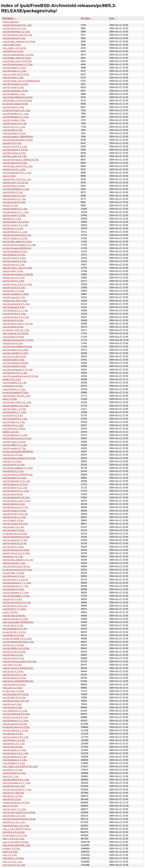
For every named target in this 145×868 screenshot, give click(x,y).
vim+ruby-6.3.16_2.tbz (14, 865)
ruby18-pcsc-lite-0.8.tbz (14, 356)
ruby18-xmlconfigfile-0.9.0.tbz (17, 347)
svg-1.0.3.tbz (9, 176)
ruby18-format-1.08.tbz (14, 429)
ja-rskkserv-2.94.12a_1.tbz (16, 330)
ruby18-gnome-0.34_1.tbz (16, 737)
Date (112, 18)
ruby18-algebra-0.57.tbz (15, 757)
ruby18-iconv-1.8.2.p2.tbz (16, 183)
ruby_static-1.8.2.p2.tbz (14, 48)
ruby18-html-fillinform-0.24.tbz (18, 97)
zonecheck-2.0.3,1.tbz (14, 744)
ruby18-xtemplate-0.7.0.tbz (16, 596)
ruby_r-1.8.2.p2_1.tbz (13, 839)
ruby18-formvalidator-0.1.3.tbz (18, 468)
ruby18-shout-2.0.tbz (13, 327)
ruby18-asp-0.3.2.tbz (13, 625)
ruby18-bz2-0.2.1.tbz (13, 471)
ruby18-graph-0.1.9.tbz (14, 215)
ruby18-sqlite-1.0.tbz (13, 271)
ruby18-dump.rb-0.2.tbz (14, 28)
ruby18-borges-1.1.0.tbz (15, 760)
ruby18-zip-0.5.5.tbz (13, 455)
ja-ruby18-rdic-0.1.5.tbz (14, 632)
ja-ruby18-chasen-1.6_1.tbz (16, 110)
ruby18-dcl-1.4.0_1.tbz (14, 822)
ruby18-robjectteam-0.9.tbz (16, 537)
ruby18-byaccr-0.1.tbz (14, 576)
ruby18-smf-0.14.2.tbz (14, 465)
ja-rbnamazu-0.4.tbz (13, 386)
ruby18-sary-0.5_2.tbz (14, 278)
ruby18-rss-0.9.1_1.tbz (14, 169)
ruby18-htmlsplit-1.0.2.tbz (15, 84)
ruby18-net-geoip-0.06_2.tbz (17, 235)
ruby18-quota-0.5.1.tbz (14, 196)
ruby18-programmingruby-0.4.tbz (19, 819)
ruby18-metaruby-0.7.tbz (15, 540)
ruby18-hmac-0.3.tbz (13, 51)
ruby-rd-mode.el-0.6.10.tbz (16, 74)
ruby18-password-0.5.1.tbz (16, 304)
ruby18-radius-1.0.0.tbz (14, 409)
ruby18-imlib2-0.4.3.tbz (14, 773)
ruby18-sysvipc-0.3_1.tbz (15, 225)
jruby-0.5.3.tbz (10, 855)
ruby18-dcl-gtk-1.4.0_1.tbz (16, 826)
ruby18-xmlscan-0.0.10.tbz (16, 550)
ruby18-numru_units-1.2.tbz (17, 501)
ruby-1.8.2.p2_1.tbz (12, 862)
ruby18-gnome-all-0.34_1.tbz (17, 25)
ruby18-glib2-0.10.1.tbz (14, 698)
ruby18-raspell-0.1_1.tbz (15, 419)
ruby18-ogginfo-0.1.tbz (14, 38)
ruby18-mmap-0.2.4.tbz (14, 511)
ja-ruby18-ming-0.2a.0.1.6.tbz (17, 570)
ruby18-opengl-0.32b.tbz (15, 724)
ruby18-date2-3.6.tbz (13, 520)
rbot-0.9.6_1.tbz (11, 776)
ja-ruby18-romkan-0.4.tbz (15, 104)
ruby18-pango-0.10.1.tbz (15, 606)
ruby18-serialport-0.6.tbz (15, 251)
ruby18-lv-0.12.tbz (12, 799)
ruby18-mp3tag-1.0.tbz (14, 120)
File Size (85, 18)
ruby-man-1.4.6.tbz (12, 665)
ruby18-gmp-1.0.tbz (13, 707)
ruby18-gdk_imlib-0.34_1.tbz (17, 402)
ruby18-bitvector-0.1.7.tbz (16, 586)
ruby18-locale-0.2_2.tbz (15, 71)
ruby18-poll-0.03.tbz (13, 494)
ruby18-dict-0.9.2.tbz (13, 320)
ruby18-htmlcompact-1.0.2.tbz (18, 64)
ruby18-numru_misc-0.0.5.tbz (17, 268)
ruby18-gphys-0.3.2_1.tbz (16, 753)
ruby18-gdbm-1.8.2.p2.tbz (16, 222)
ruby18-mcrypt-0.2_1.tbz (15, 147)
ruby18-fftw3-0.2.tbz (13, 192)
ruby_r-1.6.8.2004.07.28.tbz (17, 829)
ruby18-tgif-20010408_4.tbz (17, 845)
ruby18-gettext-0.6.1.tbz (15, 383)
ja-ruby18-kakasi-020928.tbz (17, 248)
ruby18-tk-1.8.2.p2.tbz (14, 832)
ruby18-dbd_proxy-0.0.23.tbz (17, 61)
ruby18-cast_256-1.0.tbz (15, 301)
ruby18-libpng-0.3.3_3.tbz (16, 721)
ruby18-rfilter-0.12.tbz (13, 573)
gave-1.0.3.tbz (10, 399)
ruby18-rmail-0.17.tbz (13, 658)
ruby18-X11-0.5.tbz (12, 599)
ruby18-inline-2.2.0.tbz (14, 186)
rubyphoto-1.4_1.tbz (13, 557)
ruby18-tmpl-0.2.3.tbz (13, 107)
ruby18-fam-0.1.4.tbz (13, 547)
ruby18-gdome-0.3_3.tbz (15, 435)
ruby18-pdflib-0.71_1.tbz (15, 445)
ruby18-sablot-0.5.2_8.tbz (16, 350)
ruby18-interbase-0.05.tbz (16, 363)
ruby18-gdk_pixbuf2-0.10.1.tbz (18, 560)
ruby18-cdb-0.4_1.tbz (13, 281)
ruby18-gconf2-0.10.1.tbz (15, 514)
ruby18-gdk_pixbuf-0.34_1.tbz (18, 166)
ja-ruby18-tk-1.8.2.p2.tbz (15, 835)
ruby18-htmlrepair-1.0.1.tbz (16, 32)
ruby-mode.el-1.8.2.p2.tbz (16, 333)
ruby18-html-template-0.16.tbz (18, 140)
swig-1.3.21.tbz (10, 806)
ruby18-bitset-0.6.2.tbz (14, 255)
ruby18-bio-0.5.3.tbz (13, 770)
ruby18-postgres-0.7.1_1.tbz (17, 583)
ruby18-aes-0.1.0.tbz (13, 671)
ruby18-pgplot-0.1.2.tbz (14, 478)
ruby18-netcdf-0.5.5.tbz (14, 678)
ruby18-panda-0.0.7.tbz (14, 448)
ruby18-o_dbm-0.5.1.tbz (15, 156)
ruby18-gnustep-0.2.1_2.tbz (17, 783)
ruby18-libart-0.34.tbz (13, 337)
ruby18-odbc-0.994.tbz (14, 616)
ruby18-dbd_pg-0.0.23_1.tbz (17, 179)
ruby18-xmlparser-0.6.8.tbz (16, 714)
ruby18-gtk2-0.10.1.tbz (14, 816)
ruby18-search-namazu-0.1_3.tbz (19, 245)
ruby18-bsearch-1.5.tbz (14, 68)
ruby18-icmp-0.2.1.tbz (14, 265)
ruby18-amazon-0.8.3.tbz (15, 524)
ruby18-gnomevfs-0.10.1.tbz (17, 603)
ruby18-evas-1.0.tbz (13, 734)
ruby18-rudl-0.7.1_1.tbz (14, 809)
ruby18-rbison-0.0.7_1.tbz (16, 212)
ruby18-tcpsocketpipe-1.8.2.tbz (18, 55)
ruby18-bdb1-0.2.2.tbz (14, 422)
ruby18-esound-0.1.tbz (14, 297)
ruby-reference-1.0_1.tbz (15, 711)
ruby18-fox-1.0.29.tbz (13, 858)
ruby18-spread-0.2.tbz (14, 307)
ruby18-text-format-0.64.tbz (16, 566)
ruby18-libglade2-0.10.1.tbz (16, 481)
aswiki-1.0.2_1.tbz (12, 379)
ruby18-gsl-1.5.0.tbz (13, 796)
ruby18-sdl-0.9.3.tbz (13, 747)
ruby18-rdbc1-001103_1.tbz (17, 396)
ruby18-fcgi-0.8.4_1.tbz (14, 314)
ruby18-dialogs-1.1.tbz (14, 94)
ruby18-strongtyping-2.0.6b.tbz (18, 274)
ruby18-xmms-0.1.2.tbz (14, 517)
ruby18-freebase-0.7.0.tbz (16, 593)
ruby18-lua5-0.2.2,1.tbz (14, 199)
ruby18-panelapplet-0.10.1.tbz (18, 370)
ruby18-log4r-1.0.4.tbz (14, 740)
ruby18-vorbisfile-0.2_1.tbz (16, 189)
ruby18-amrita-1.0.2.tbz (14, 750)
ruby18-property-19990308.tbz (18, 137)
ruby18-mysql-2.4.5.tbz (14, 442)
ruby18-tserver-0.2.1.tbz (15, 123)
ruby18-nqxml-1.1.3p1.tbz (16, 580)
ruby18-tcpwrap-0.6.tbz (14, 153)
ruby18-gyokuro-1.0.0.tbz (15, 150)
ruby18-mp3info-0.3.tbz (14, 366)
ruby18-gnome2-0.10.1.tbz (16, 701)
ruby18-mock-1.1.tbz (13, 78)
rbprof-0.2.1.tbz (10, 206)
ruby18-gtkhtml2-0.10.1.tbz (16, 498)
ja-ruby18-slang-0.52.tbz (15, 534)
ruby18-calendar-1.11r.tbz (16, 730)
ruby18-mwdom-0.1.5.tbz (15, 238)
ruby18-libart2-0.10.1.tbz (15, 488)
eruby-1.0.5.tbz (10, 612)
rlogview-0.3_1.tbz (12, 219)
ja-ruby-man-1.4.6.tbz (13, 691)
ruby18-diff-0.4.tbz (12, 45)
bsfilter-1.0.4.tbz (11, 432)
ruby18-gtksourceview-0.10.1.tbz (19, 458)
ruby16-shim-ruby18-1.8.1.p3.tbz (19, 812)
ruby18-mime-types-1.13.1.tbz (18, 324)
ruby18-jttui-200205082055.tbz (18, 681)
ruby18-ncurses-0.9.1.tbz (15, 717)
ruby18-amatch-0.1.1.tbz (15, 209)
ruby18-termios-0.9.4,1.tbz (16, 317)
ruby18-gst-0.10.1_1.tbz (15, 675)
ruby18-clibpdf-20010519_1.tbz (18, 642)
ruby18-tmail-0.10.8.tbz (14, 685)
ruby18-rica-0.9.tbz (12, 704)
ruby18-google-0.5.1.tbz (15, 261)
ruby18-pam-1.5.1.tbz (13, 291)
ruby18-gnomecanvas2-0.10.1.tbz (20, 662)
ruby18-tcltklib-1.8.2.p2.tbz (16, 648)
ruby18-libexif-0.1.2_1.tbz (15, 310)
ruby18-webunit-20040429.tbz (18, 475)
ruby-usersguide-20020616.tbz (18, 622)
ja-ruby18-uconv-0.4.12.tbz (16, 727)
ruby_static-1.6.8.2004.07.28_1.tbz (20, 766)
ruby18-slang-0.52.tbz (14, 530)
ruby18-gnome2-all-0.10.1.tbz (17, 35)
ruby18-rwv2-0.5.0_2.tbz (15, 373)
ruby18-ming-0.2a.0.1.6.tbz (16, 553)
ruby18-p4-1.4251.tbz (13, 793)
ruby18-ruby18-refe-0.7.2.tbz (17, 790)
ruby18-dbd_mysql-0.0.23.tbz (17, 101)
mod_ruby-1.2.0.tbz (12, 688)
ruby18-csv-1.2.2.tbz (13, 228)
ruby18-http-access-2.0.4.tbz (17, 438)
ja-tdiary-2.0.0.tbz (11, 849)
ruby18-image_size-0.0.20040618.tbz (21, 81)
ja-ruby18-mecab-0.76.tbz (16, 393)
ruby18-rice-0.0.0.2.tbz (14, 288)
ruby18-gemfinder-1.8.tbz (15, 91)
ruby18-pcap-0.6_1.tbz (14, 563)
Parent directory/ (11, 22)
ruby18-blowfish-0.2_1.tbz (16, 114)
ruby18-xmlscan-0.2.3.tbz (15, 619)
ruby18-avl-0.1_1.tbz (13, 425)
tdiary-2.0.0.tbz (10, 852)
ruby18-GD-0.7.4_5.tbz (14, 609)
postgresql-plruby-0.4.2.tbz (16, 803)
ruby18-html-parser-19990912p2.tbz (21, 160)
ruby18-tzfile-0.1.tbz (13, 130)
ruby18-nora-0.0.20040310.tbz (18, 668)
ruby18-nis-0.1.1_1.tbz (14, 127)
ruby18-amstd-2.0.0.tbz (14, 133)
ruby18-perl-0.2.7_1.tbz (14, 412)
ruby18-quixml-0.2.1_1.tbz (16, 491)
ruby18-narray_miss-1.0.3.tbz (17, 284)
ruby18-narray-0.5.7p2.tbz (16, 694)
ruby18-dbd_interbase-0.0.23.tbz (19, 42)
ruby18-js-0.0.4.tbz (12, 143)
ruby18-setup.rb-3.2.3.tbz (15, 484)
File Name (8, 18)
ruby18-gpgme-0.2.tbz (14, 504)
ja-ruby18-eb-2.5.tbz (13, 415)
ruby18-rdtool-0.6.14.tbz (15, 543)
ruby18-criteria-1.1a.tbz (14, 258)
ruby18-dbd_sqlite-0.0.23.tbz (17, 242)
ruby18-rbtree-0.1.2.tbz (14, 389)
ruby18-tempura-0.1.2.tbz (15, 507)
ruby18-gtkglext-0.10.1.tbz (16, 406)
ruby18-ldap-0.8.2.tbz (13, 589)
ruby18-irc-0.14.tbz (12, 461)
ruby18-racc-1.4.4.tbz (13, 645)
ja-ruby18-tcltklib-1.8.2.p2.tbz (17, 639)
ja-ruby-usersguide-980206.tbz (18, 452)
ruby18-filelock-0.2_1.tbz (15, 232)
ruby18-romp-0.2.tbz (13, 343)
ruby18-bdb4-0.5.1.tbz (14, 763)
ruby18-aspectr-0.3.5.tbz (15, 163)
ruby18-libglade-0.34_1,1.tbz (17, 173)
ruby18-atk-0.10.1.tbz (13, 527)
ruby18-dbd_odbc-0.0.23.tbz (17, 58)
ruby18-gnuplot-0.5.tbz (14, 202)
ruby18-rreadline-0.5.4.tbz (16, 294)
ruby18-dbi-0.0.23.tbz (13, 635)
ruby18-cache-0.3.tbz (13, 87)
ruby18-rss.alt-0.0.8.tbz (14, 652)
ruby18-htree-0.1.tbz (13, 655)
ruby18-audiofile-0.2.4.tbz (16, 353)
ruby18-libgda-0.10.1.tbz (15, 629)
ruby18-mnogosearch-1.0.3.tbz (18, 340)
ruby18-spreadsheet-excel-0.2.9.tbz (21, 376)
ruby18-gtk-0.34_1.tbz (14, 786)
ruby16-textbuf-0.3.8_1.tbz (16, 780)
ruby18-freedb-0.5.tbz (14, 360)
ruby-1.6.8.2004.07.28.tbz (16, 842)
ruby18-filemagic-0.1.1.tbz (16, 117)
